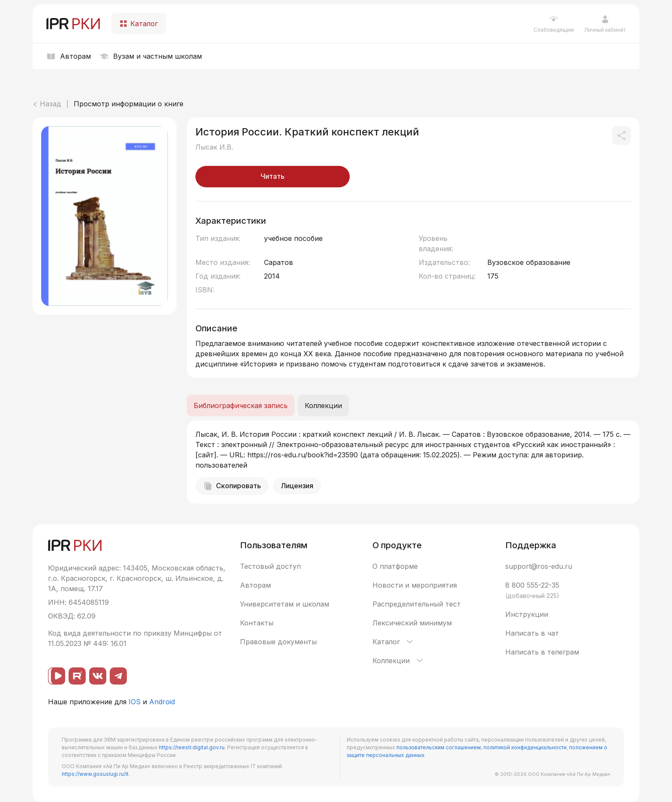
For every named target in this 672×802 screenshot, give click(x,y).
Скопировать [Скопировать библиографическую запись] (232, 486)
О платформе (395, 566)
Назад (47, 104)
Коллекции (398, 661)
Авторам (255, 585)
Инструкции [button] (527, 614)
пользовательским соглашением (439, 747)
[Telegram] (118, 676)
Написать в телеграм (542, 652)
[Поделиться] (621, 135)
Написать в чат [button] (532, 633)
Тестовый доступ (270, 566)
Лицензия (297, 486)
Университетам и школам (285, 604)
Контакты (257, 623)
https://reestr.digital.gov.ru (192, 747)
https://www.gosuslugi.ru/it (95, 774)
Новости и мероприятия (415, 585)
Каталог (393, 642)
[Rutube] (77, 676)
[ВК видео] (57, 676)
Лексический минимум (412, 623)
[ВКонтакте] (98, 676)
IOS (135, 702)
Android (162, 702)
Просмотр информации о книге (129, 104)
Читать (273, 176)
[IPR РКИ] (74, 24)
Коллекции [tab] (323, 406)
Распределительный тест (417, 604)
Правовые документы (278, 642)
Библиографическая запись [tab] (241, 406)
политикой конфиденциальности (525, 747)
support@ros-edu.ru (539, 566)
